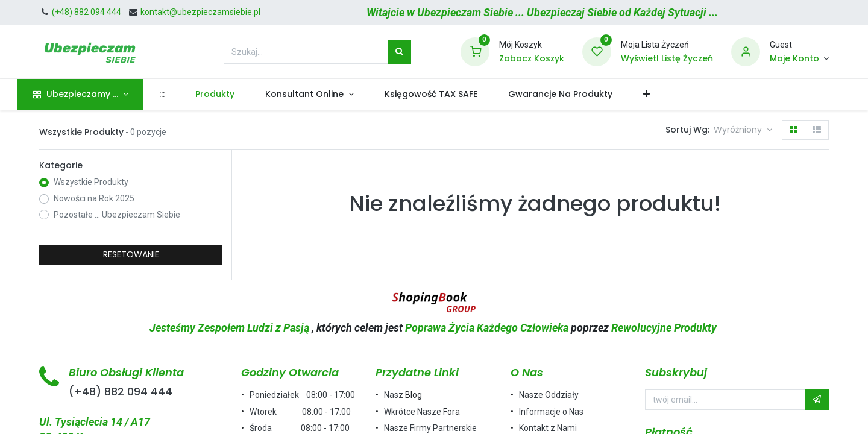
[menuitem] (183, 95)
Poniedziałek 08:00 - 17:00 (302, 395)
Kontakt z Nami (548, 428)
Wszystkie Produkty (91, 182)
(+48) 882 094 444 (121, 392)
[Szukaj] (399, 52)
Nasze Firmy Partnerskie (430, 428)
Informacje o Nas (551, 412)
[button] (668, 95)
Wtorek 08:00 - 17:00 (300, 412)
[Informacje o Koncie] (799, 59)
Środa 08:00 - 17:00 (300, 428)
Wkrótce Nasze (414, 412)
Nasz (395, 395)
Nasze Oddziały (549, 395)
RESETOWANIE (131, 254)
